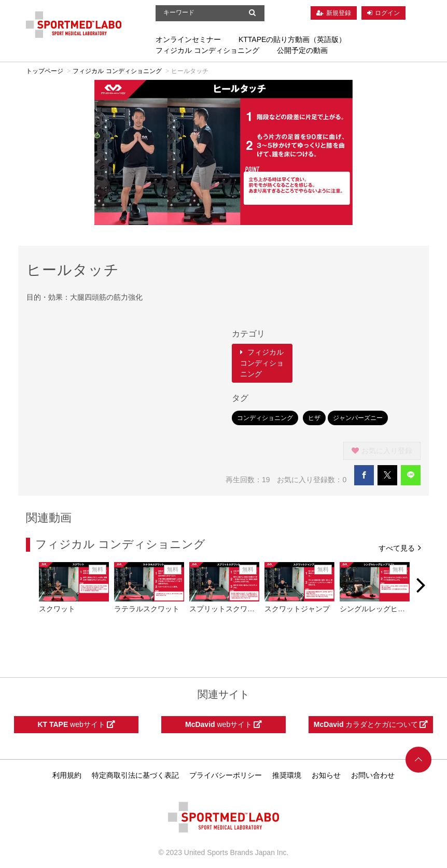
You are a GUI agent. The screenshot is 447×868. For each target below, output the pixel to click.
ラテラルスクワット (147, 609)
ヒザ (314, 418)
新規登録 (339, 13)
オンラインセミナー (188, 39)
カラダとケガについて (371, 724)
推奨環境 (287, 775)
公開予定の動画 (302, 50)
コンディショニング (265, 418)
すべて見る (400, 547)
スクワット (57, 609)
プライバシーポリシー (226, 775)
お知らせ (326, 775)
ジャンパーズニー (358, 418)
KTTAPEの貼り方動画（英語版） (292, 39)
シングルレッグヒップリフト (387, 609)
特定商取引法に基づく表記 (135, 775)
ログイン (387, 13)
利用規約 (67, 775)
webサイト (76, 724)
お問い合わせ (373, 775)
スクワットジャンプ (297, 609)
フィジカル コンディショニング (207, 50)
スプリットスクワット (226, 609)
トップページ (45, 71)
